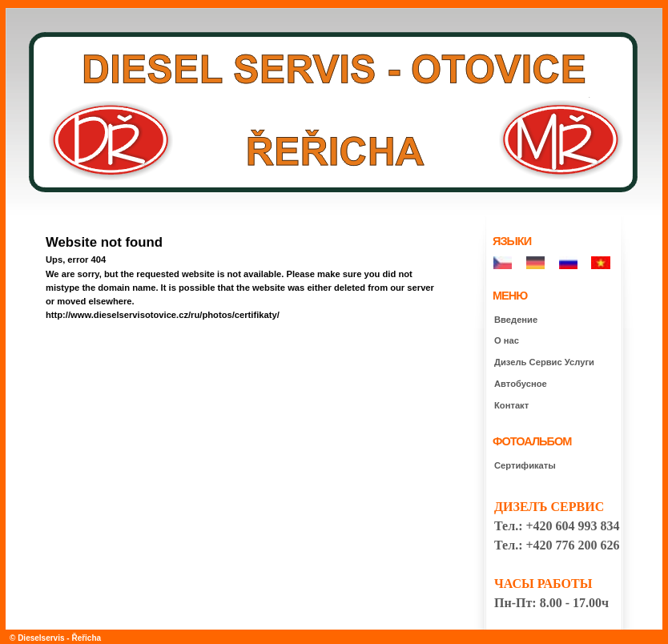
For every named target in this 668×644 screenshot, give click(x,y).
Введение (516, 320)
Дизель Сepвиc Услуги (544, 362)
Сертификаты (525, 465)
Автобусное (521, 384)
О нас (507, 340)
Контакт (511, 405)
